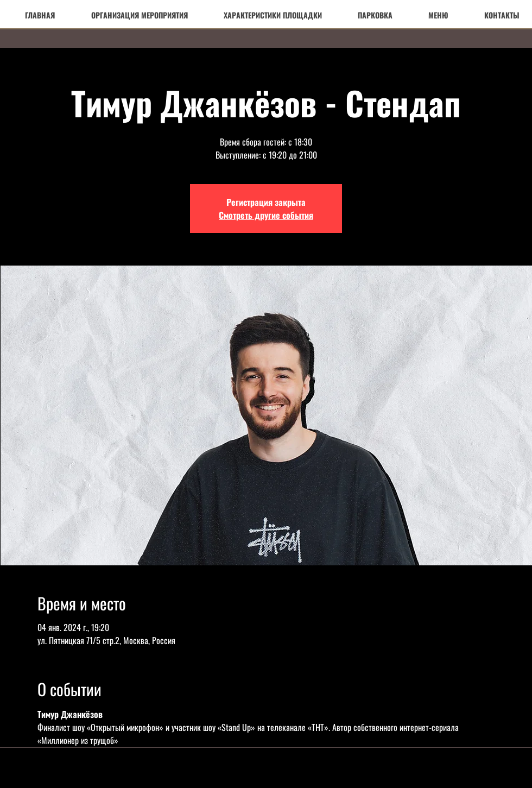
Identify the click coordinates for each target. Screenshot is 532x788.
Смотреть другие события (266, 215)
